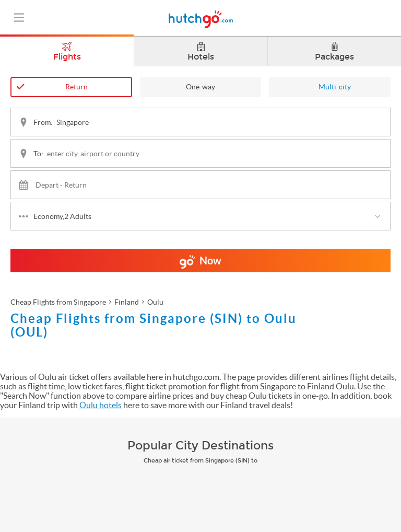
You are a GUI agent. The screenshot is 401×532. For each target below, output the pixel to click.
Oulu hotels (101, 405)
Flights (67, 49)
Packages (334, 52)
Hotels (201, 52)
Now (200, 263)
